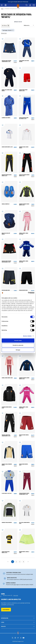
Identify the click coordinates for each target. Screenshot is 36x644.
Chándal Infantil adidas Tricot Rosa (24, 407)
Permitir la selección (18, 345)
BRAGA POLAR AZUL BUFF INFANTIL (6, 234)
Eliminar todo (4, 33)
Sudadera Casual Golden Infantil (24, 147)
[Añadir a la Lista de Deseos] (3, 39)
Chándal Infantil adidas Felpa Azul (24, 262)
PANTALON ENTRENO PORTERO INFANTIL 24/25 (24, 175)
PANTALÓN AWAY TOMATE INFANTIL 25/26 (23, 90)
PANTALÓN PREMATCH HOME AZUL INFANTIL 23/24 (24, 118)
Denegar (18, 350)
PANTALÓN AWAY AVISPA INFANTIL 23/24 (6, 291)
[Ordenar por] (29, 25)
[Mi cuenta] (30, 5)
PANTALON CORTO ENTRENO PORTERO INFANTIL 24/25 (6, 262)
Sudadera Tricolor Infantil (7, 522)
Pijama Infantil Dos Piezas (7, 493)
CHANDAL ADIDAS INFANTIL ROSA (7, 378)
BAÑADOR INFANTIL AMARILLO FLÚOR (24, 552)
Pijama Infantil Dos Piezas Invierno (24, 61)
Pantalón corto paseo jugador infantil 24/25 (23, 291)
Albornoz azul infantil (6, 118)
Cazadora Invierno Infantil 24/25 (7, 407)
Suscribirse (6, 610)
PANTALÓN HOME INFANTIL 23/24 (24, 465)
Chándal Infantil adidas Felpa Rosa (24, 234)
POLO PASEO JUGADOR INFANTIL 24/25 (24, 523)
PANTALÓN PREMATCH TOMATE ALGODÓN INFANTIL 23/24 (24, 494)
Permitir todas (18, 340)
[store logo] (18, 6)
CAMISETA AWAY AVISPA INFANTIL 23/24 (6, 552)
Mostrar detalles (27, 336)
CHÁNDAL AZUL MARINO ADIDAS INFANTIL (7, 90)
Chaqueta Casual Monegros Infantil (7, 465)
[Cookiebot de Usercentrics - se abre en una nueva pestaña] (28, 293)
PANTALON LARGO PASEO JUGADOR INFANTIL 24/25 (6, 435)
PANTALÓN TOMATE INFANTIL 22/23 (24, 435)
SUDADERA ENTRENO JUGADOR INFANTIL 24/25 (24, 378)
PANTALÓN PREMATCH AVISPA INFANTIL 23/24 (7, 175)
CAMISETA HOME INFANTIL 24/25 (7, 147)
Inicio (2, 9)
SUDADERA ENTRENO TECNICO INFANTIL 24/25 (24, 204)
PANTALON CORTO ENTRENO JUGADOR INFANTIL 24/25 (6, 61)
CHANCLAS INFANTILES (6, 204)
